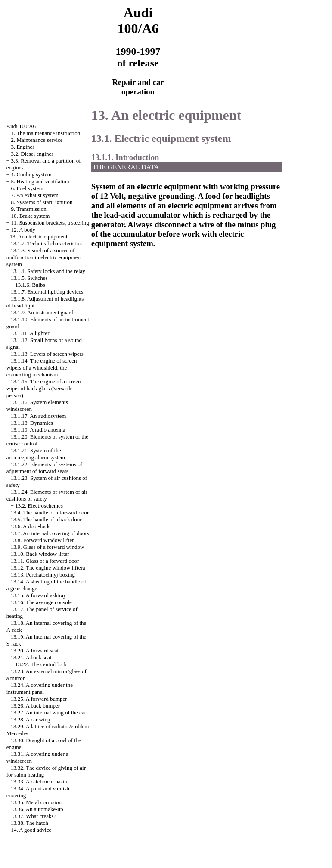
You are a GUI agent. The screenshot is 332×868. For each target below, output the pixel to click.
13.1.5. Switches (29, 278)
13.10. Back (40, 554)
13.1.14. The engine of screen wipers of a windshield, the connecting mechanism (42, 368)
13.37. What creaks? (34, 816)
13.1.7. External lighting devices (47, 292)
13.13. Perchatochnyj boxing (43, 575)
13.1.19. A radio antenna (38, 430)
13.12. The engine (48, 568)
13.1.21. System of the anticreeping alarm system (36, 454)
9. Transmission (28, 209)
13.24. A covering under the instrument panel (40, 688)
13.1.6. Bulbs (30, 285)
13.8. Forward (42, 540)
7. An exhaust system (35, 195)
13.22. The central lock (41, 664)
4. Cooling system (31, 174)
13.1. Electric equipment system (161, 138)
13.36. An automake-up (37, 809)
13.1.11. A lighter (30, 333)
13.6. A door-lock (30, 526)
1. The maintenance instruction (45, 133)
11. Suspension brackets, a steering (50, 223)
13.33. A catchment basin (39, 782)
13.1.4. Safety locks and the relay (48, 271)
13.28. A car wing (31, 719)
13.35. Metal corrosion (36, 802)
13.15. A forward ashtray (39, 595)
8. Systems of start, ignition (42, 202)
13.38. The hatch (29, 823)
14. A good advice (31, 830)
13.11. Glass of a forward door (45, 561)
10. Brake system (30, 216)
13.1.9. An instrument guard (42, 312)
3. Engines (23, 147)
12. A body (23, 230)
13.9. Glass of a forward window (48, 547)
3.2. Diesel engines (32, 154)
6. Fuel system (27, 188)
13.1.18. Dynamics (32, 423)
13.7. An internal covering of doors (50, 533)
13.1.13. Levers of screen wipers (47, 354)
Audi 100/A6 (21, 126)
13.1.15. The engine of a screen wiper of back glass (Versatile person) (44, 388)
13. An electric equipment (38, 237)
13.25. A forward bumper (39, 699)
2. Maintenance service (37, 140)
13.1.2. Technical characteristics (47, 243)
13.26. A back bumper (35, 706)
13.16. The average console (41, 602)
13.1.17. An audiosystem (39, 416)
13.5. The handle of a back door (46, 519)
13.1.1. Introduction (125, 157)
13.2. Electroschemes (39, 506)
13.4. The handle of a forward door (50, 512)
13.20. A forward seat (35, 650)
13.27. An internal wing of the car (48, 713)
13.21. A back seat (31, 657)
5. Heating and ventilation (40, 181)
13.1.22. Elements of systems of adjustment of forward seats (44, 468)
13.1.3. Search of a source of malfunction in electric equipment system (44, 257)
